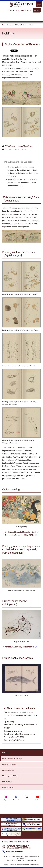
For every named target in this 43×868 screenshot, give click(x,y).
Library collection (8, 787)
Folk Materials (7, 782)
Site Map (23, 842)
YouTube (29, 10)
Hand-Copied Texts (9, 770)
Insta (11, 10)
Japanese (37, 10)
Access (6, 842)
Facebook (18, 10)
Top (3, 25)
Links (30, 842)
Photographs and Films (10, 776)
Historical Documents (9, 764)
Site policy (14, 842)
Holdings (10, 25)
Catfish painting (11, 489)
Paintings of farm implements (17, 149)
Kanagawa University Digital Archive (19, 647)
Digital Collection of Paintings (12, 759)
